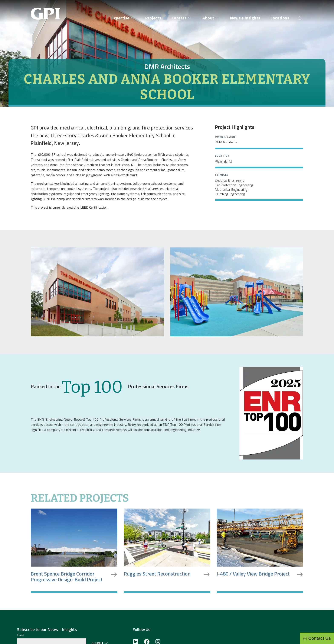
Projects (153, 18)
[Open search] (300, 18)
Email (20, 635)
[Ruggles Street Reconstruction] (167, 551)
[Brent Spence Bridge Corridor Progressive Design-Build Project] (74, 551)
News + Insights (245, 18)
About (208, 18)
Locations (280, 18)
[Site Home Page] (47, 10)
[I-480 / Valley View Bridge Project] (260, 551)
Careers (179, 18)
